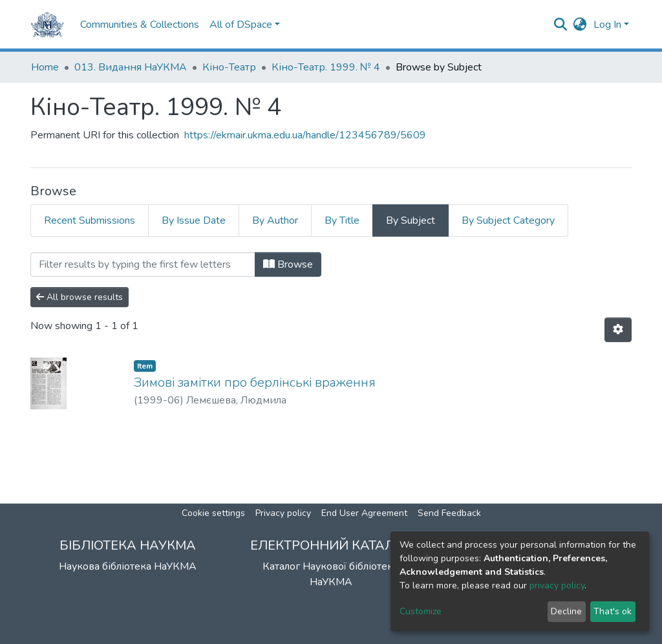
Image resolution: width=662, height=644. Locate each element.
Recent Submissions (90, 220)
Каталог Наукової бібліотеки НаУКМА (331, 574)
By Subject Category (508, 220)
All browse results (80, 297)
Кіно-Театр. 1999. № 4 (326, 67)
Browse (288, 264)
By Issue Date (194, 220)
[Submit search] (561, 25)
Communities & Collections (140, 25)
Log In (607, 25)
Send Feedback (449, 513)
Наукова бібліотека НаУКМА (128, 566)
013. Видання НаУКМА (131, 67)
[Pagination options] (618, 330)
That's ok (613, 611)
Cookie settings (213, 513)
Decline (566, 611)
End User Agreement (364, 513)
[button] (580, 25)
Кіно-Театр (229, 67)
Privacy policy (283, 513)
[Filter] (143, 264)
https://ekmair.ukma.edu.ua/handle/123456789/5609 (305, 135)
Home (45, 67)
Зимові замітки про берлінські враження (255, 382)
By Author (275, 220)
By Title (342, 220)
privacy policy (557, 585)
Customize (421, 611)
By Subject (411, 220)
